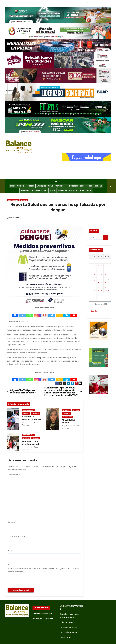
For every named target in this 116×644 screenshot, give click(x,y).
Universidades (41, 190)
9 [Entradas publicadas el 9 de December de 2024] (91, 273)
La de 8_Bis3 (66, 410)
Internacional (27, 190)
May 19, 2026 (27, 422)
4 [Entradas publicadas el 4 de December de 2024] (98, 266)
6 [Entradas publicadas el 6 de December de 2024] (105, 266)
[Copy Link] (59, 313)
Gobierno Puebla (13, 200)
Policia (53, 190)
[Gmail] (44, 313)
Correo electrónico (17, 536)
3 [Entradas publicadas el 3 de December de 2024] (95, 266)
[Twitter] (22, 313)
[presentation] (25, 581)
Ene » (98, 311)
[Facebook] (15, 313)
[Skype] (67, 313)
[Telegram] (52, 313)
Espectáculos (86, 186)
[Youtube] (74, 313)
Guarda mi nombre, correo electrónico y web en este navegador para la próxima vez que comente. (44, 570)
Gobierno (21, 186)
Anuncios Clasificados (67, 190)
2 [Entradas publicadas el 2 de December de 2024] (91, 266)
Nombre (12, 522)
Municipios (41, 186)
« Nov (92, 311)
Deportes (73, 186)
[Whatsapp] (30, 313)
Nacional (98, 186)
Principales (35, 413)
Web (10, 551)
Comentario (14, 475)
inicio (13, 186)
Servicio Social (86, 190)
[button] (110, 186)
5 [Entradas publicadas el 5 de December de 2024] (102, 266)
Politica (31, 186)
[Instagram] (37, 313)
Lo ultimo (24, 200)
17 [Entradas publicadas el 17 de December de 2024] (95, 281)
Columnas (61, 186)
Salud (51, 186)
